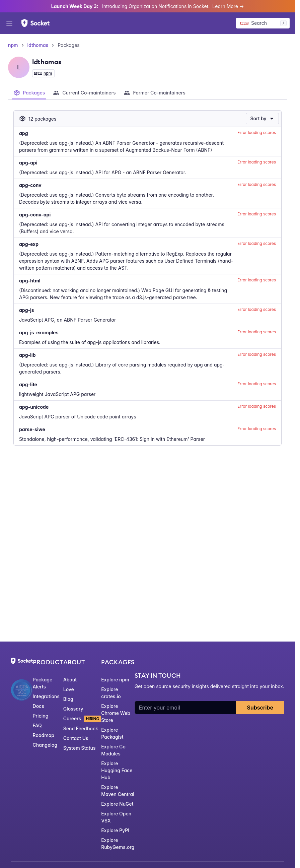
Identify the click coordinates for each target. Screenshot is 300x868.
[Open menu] (9, 23)
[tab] (29, 93)
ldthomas (38, 45)
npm (13, 45)
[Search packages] (263, 23)
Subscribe (260, 708)
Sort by (262, 118)
